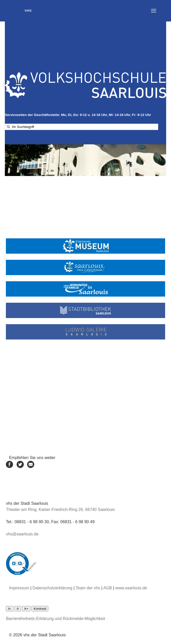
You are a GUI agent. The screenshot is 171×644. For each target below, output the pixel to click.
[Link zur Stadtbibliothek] (85, 310)
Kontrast (40, 609)
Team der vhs (88, 588)
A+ (26, 609)
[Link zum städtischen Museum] (85, 246)
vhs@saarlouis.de (22, 534)
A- (10, 609)
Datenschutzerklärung (52, 588)
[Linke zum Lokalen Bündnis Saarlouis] (85, 289)
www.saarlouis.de (131, 588)
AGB (108, 588)
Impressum (19, 588)
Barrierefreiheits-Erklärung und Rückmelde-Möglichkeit (55, 619)
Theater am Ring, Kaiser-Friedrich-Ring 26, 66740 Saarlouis (60, 510)
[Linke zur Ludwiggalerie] (85, 332)
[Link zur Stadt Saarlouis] (85, 267)
